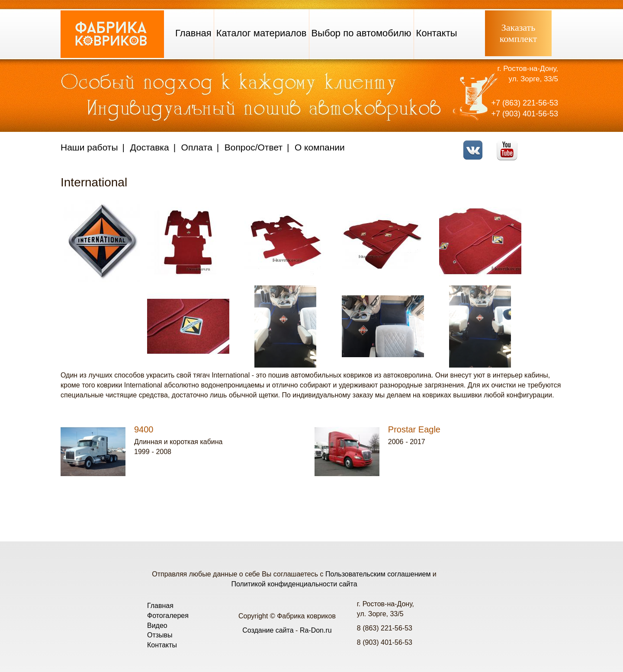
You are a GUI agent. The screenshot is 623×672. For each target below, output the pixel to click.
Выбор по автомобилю (361, 33)
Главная (193, 33)
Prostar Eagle (414, 429)
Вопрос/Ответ (254, 147)
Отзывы (160, 635)
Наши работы (89, 147)
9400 (144, 429)
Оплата (197, 147)
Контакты (437, 33)
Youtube (509, 145)
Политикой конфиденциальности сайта (294, 584)
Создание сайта (268, 630)
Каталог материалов (262, 33)
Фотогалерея (168, 616)
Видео (157, 626)
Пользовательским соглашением (378, 574)
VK (475, 145)
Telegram (543, 145)
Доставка (150, 147)
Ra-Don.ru (316, 630)
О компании (320, 147)
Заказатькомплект (519, 33)
